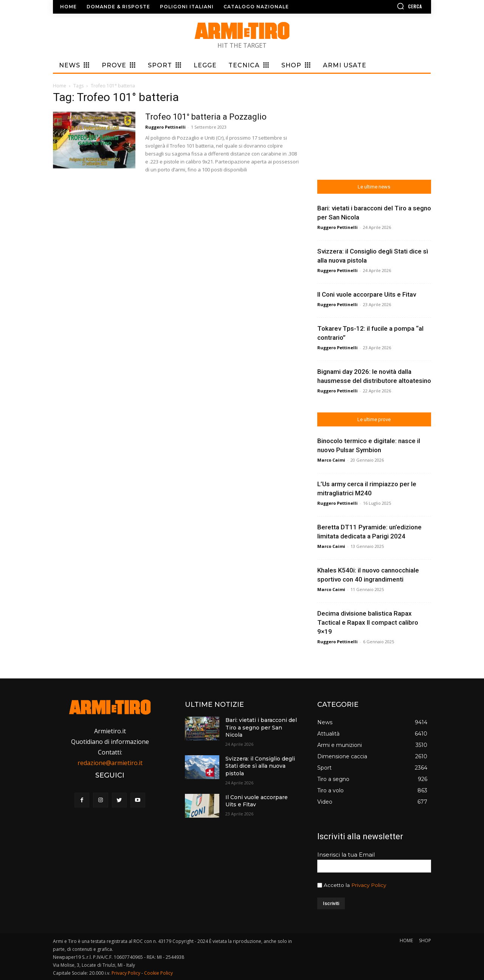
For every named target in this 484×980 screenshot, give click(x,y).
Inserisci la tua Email (346, 855)
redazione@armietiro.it (110, 763)
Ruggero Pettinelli (165, 127)
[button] (388, 6)
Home (60, 86)
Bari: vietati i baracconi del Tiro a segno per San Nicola (261, 727)
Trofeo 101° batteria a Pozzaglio (206, 117)
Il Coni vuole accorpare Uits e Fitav (367, 294)
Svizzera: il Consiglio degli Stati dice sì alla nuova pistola (260, 766)
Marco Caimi (331, 460)
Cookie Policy (158, 973)
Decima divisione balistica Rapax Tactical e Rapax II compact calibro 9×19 (368, 622)
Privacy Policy (369, 885)
